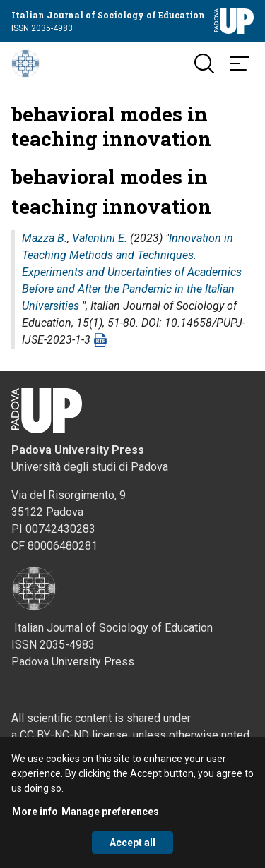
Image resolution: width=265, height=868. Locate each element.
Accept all (132, 846)
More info (35, 815)
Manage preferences (110, 815)
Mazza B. (45, 238)
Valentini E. (100, 238)
